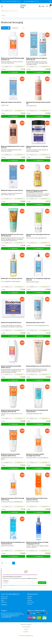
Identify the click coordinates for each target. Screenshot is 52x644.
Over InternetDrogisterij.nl (10, 594)
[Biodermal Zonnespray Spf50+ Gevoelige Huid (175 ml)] (38, 468)
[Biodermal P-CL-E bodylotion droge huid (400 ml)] (38, 292)
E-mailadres (6, 581)
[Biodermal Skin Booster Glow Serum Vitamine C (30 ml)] (38, 512)
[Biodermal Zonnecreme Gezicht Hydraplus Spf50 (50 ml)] (13, 468)
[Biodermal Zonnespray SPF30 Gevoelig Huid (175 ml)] (13, 512)
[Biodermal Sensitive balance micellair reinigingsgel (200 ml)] (38, 556)
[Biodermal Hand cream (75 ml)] (38, 336)
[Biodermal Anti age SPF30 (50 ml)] (13, 336)
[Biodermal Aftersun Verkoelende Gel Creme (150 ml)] (38, 424)
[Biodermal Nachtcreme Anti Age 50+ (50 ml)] (38, 160)
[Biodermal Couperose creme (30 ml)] (13, 204)
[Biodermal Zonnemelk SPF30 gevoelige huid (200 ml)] (13, 72)
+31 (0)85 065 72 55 (6, 617)
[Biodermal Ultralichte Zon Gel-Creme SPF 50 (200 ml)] (13, 248)
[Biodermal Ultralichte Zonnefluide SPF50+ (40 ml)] (13, 380)
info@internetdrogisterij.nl (11, 616)
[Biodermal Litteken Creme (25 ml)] (13, 116)
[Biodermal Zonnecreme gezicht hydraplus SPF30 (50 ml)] (13, 424)
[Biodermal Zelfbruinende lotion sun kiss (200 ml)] (13, 160)
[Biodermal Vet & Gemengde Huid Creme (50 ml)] (38, 248)
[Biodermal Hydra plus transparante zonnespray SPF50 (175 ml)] (38, 204)
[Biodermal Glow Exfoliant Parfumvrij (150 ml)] (38, 116)
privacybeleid (12, 585)
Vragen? (4, 610)
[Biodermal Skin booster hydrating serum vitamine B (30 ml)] (13, 556)
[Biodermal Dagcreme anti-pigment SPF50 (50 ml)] (38, 72)
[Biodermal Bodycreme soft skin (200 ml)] (38, 380)
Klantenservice (32, 594)
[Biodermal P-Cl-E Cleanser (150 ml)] (13, 292)
